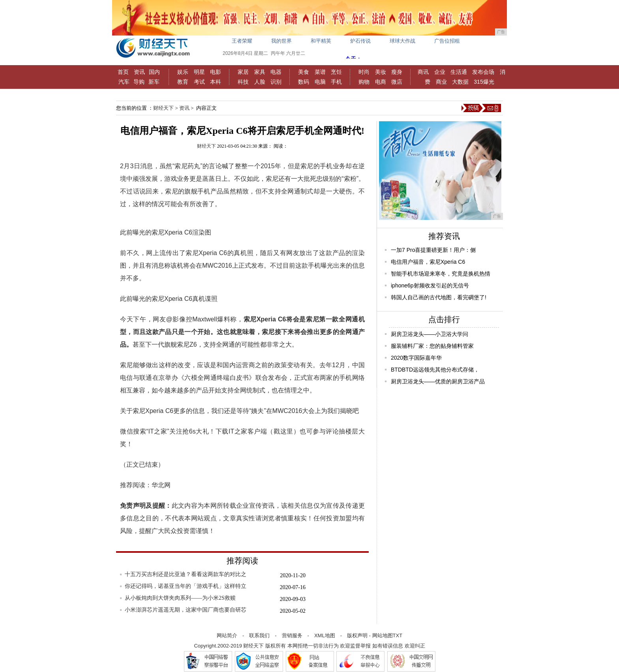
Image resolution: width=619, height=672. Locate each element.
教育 (183, 82)
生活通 (459, 72)
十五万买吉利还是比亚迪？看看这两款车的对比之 (186, 574)
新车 (154, 82)
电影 (216, 72)
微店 (397, 82)
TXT (398, 635)
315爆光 (484, 82)
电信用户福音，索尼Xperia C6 (428, 262)
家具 (260, 72)
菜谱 (320, 72)
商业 (441, 82)
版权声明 (357, 635)
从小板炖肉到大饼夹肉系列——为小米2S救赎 (180, 598)
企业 (440, 72)
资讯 (139, 72)
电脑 (320, 82)
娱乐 (183, 72)
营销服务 (292, 635)
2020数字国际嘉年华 (416, 358)
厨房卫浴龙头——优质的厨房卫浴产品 (438, 381)
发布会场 (483, 72)
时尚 (364, 72)
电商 (381, 82)
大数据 (460, 82)
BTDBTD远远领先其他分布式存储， (435, 370)
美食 (304, 72)
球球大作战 (402, 41)
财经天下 (163, 108)
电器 (276, 72)
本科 (216, 82)
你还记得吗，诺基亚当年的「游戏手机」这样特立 (186, 586)
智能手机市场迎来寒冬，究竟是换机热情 (441, 274)
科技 (243, 82)
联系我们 (259, 635)
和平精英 (321, 41)
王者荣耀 (242, 41)
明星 (199, 72)
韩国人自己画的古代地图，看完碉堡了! (439, 297)
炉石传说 (360, 41)
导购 (139, 82)
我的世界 (281, 41)
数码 (304, 82)
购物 (364, 82)
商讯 (423, 72)
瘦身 (397, 72)
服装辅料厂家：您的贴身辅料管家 (432, 346)
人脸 (260, 82)
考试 (199, 82)
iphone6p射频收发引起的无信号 (430, 285)
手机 (336, 82)
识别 (276, 82)
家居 (243, 72)
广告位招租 (447, 41)
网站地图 (383, 635)
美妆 (381, 72)
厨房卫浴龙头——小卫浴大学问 (430, 334)
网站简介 (227, 635)
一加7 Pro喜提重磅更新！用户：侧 (433, 250)
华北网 (161, 485)
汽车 (124, 82)
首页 (123, 72)
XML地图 (325, 635)
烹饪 (336, 72)
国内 (154, 72)
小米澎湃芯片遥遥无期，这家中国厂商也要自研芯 (186, 610)
